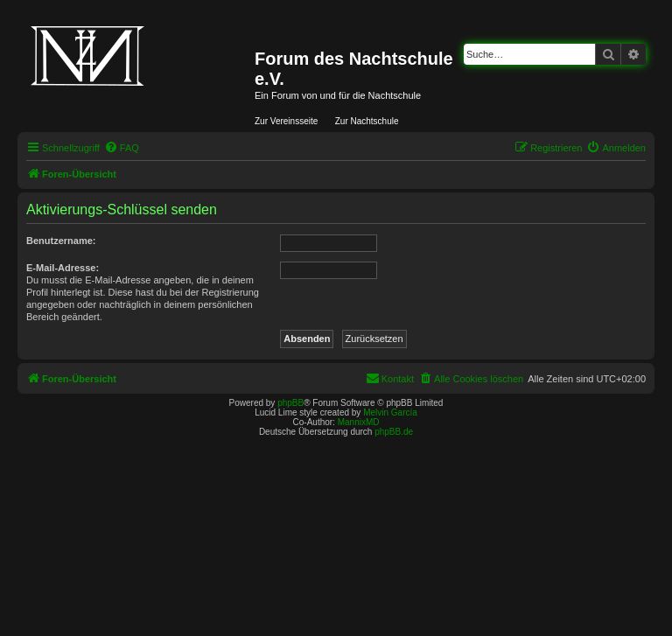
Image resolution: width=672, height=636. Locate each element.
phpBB (290, 403)
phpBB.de (394, 432)
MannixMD (359, 422)
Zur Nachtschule (367, 121)
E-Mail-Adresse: (63, 268)
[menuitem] (122, 148)
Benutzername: (61, 241)
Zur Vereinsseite (286, 121)
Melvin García (390, 412)
